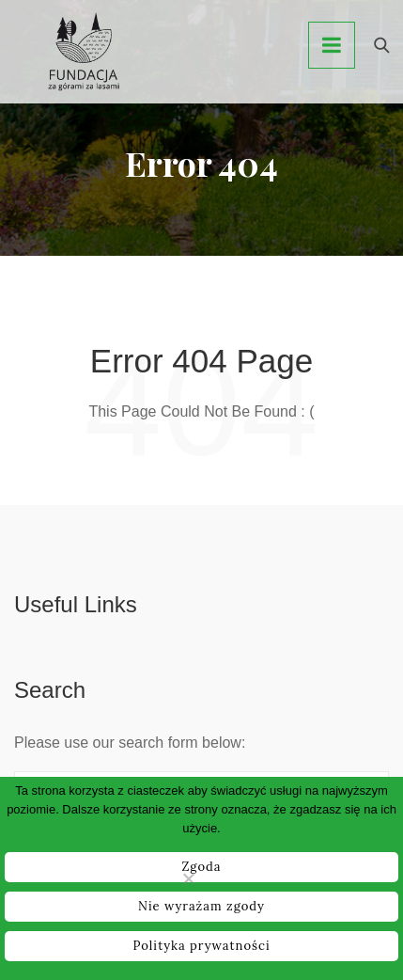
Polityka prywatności (201, 946)
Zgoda (201, 867)
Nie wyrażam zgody (201, 906)
